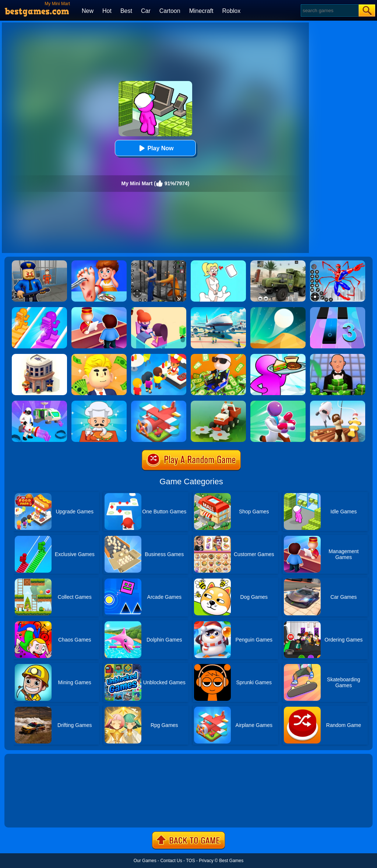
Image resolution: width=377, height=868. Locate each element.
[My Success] (99, 356)
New (88, 11)
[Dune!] (278, 310)
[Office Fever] (218, 356)
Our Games (145, 861)
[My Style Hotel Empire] (99, 310)
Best (126, 11)
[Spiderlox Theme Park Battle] (338, 263)
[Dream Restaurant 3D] (278, 356)
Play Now (155, 148)
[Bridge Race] (39, 310)
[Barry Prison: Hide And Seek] (39, 263)
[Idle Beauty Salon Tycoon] (159, 310)
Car (146, 11)
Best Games (231, 861)
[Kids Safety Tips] (99, 263)
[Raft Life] (338, 403)
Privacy (206, 861)
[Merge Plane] (159, 403)
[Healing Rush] (278, 403)
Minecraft (201, 11)
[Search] (329, 10)
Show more (29, 813)
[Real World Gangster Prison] (159, 263)
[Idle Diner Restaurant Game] (99, 403)
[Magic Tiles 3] (338, 310)
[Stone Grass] (218, 403)
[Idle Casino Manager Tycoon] (338, 356)
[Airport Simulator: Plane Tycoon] (218, 310)
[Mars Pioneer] (39, 403)
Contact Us (171, 861)
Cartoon (170, 11)
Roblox (231, 11)
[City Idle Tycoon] (39, 356)
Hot (107, 11)
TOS (190, 861)
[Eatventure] (159, 356)
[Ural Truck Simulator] (278, 263)
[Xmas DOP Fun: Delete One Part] (218, 263)
